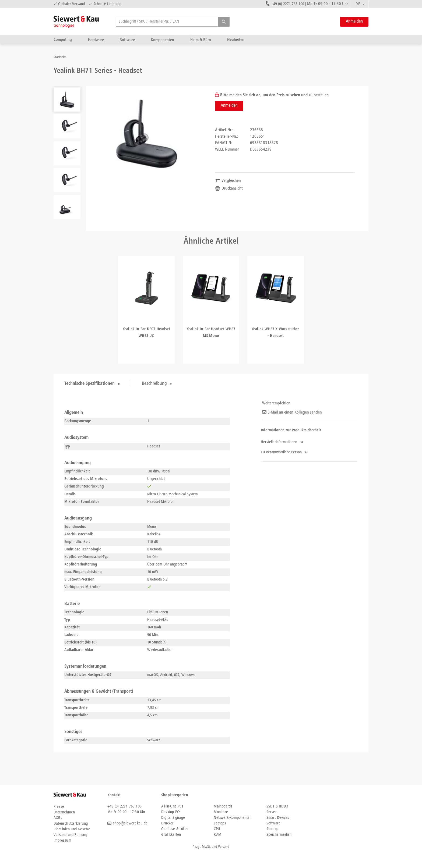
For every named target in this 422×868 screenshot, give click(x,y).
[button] (224, 22)
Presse (59, 807)
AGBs (58, 818)
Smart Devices (278, 818)
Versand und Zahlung (70, 835)
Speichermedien (279, 835)
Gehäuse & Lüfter (175, 829)
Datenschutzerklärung (71, 824)
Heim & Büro (201, 40)
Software (127, 40)
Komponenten (163, 40)
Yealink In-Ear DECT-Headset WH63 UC (146, 333)
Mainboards (223, 807)
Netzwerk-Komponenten (233, 818)
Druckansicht (229, 188)
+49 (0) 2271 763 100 (288, 4)
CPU (217, 829)
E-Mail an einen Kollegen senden (292, 412)
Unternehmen (64, 812)
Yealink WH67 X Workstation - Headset (276, 333)
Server (272, 812)
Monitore (221, 812)
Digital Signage (173, 818)
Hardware (96, 40)
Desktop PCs (171, 812)
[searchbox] (173, 22)
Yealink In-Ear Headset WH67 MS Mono (211, 333)
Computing (63, 40)
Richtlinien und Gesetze (72, 829)
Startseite (60, 57)
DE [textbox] (358, 4)
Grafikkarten (171, 835)
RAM (217, 835)
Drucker (167, 823)
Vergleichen (228, 181)
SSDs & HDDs (277, 807)
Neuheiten (236, 40)
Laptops (220, 823)
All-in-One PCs (172, 807)
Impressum (62, 841)
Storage (272, 829)
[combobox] (359, 4)
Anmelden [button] (354, 22)
